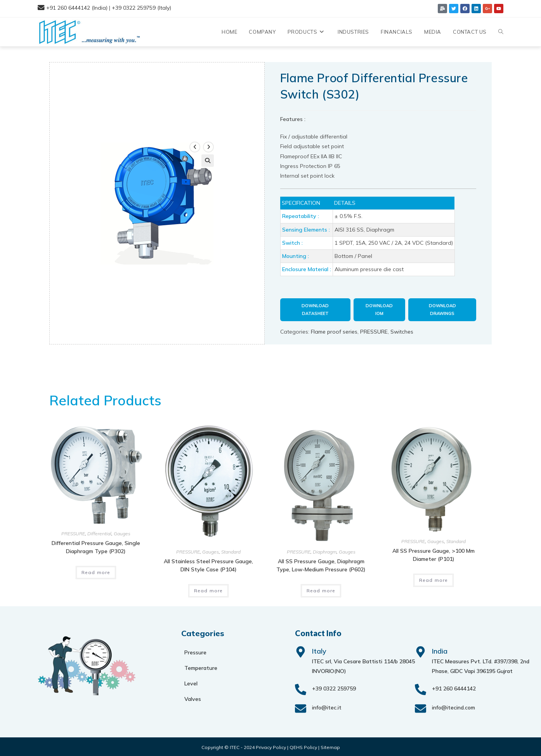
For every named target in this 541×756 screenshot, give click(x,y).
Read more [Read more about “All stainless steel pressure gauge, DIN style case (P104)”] (209, 589)
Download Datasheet (315, 310)
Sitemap (330, 746)
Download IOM (379, 310)
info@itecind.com (453, 706)
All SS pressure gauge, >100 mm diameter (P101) (433, 553)
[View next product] (208, 146)
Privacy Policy (271, 746)
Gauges (122, 532)
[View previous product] (195, 146)
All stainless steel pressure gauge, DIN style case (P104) (208, 564)
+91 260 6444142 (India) (77, 8)
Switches (402, 330)
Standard (231, 550)
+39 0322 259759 (334, 687)
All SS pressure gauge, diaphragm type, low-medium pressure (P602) (321, 564)
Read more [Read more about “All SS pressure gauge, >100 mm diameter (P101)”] (434, 579)
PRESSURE (374, 330)
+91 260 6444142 (454, 687)
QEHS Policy (303, 746)
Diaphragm (325, 550)
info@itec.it (327, 706)
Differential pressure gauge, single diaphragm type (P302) (96, 545)
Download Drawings (442, 310)
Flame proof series (334, 330)
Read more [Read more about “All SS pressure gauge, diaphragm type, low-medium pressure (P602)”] (321, 589)
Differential (99, 532)
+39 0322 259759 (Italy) (141, 8)
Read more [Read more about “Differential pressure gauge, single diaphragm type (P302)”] (96, 570)
